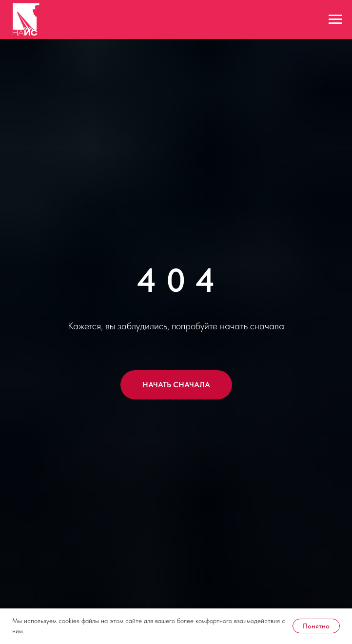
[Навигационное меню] (335, 19)
